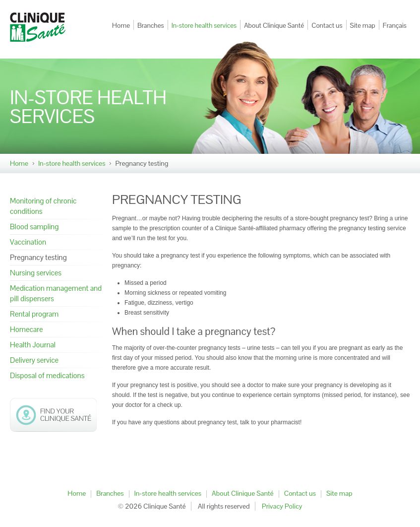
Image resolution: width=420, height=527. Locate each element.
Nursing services (36, 273)
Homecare (27, 329)
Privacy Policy (282, 506)
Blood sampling (34, 227)
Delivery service (34, 360)
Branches (151, 26)
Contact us (327, 26)
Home (121, 26)
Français (395, 26)
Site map (363, 26)
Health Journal (33, 345)
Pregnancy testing (38, 257)
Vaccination (28, 242)
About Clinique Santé (274, 26)
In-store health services (204, 26)
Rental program (34, 314)
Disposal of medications (47, 375)
